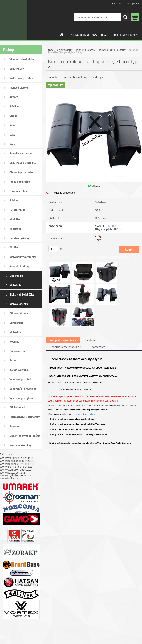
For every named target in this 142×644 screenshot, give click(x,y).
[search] (125, 17)
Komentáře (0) (100, 347)
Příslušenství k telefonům (25, 417)
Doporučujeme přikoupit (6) (66, 347)
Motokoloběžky (19, 304)
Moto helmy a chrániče (23, 257)
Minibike (15, 219)
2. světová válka (19, 370)
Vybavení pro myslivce (23, 389)
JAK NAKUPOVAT (90, 43)
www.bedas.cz (9, 478)
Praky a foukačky (20, 182)
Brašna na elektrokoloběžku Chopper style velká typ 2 (72, 405)
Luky (12, 135)
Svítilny (14, 200)
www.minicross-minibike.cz (17, 464)
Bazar (13, 360)
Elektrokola (16, 276)
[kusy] (53, 249)
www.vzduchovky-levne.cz (16, 458)
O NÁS (105, 35)
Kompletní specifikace (63, 340)
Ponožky (15, 426)
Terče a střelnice (19, 191)
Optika (13, 116)
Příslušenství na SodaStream (19, 409)
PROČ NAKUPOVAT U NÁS (83, 35)
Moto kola (15, 285)
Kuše (12, 125)
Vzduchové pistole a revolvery (21, 79)
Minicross (15, 229)
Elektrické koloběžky (22, 295)
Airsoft (13, 97)
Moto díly (15, 332)
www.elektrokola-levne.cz (16, 467)
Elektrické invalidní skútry (25, 436)
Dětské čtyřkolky (19, 238)
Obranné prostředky (21, 172)
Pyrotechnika (17, 210)
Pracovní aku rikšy (20, 445)
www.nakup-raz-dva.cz (86, 414)
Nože (12, 144)
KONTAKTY (110, 43)
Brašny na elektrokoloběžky (112, 50)
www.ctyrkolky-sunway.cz (16, 475)
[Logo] (25, 20)
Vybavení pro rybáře (21, 398)
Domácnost (16, 323)
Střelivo (14, 106)
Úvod (51, 50)
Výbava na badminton (22, 59)
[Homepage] (62, 35)
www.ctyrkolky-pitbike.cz (16, 469)
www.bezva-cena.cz (12, 472)
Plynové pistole (19, 88)
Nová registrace (132, 3)
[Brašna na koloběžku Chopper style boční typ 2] (94, 90)
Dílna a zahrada (19, 313)
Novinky (14, 342)
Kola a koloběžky (19, 266)
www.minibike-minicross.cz (17, 461)
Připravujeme (17, 351)
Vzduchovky (17, 69)
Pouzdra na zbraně (21, 153)
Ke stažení (91, 340)
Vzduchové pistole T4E (23, 163)
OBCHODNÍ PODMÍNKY (125, 35)
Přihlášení (117, 3)
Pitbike (14, 247)
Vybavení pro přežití (21, 379)
